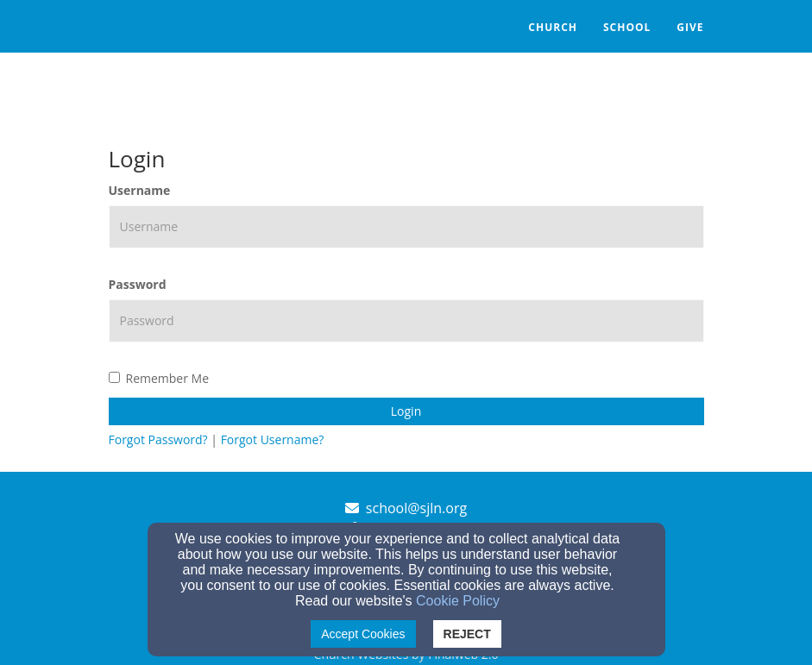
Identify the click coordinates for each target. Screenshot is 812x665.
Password (138, 284)
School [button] (627, 27)
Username (140, 190)
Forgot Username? (273, 439)
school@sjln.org (416, 508)
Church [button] (553, 27)
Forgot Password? (158, 439)
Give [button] (690, 27)
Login (406, 411)
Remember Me (159, 378)
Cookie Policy (458, 601)
